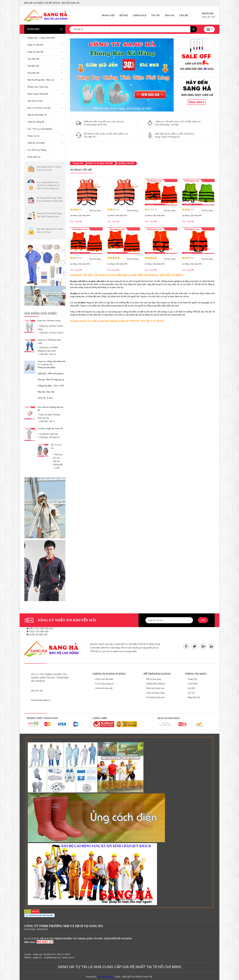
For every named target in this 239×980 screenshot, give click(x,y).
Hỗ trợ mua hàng (154, 679)
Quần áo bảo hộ (35, 45)
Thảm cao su (33, 136)
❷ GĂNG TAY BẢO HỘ (37, 632)
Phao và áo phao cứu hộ (39, 108)
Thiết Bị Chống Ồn (36, 122)
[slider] (76, 209)
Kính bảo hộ (33, 73)
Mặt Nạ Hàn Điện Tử (37, 115)
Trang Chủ (108, 15)
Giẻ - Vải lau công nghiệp (40, 129)
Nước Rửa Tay (34, 157)
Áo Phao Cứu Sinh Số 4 (80, 264)
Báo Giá (170, 15)
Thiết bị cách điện (36, 143)
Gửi (203, 620)
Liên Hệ (183, 15)
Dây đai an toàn (35, 101)
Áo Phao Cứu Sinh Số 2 (155, 264)
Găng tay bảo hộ (35, 52)
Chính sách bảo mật (104, 688)
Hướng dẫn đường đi (156, 684)
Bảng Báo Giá (194, 697)
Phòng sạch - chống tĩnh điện (41, 38)
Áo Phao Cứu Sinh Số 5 (192, 215)
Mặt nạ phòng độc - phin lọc (41, 80)
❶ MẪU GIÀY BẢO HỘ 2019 (40, 629)
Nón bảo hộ (33, 66)
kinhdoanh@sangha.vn (41, 700)
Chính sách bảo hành (104, 679)
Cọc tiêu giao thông (37, 150)
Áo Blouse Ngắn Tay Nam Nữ (50, 429)
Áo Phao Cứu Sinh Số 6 (155, 215)
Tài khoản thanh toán (155, 697)
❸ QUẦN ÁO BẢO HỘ (37, 635)
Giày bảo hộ (33, 59)
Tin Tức (156, 15)
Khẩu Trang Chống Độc (38, 94)
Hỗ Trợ (124, 15)
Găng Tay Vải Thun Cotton (49, 321)
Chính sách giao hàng (155, 693)
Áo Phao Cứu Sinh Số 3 (117, 264)
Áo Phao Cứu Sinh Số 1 (192, 264)
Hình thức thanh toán (155, 688)
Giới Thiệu (193, 684)
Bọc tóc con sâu (56, 446)
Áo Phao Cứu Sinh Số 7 (117, 215)
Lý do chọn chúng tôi (104, 684)
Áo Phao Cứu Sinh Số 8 (80, 215)
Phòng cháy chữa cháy (38, 87)
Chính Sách (140, 15)
